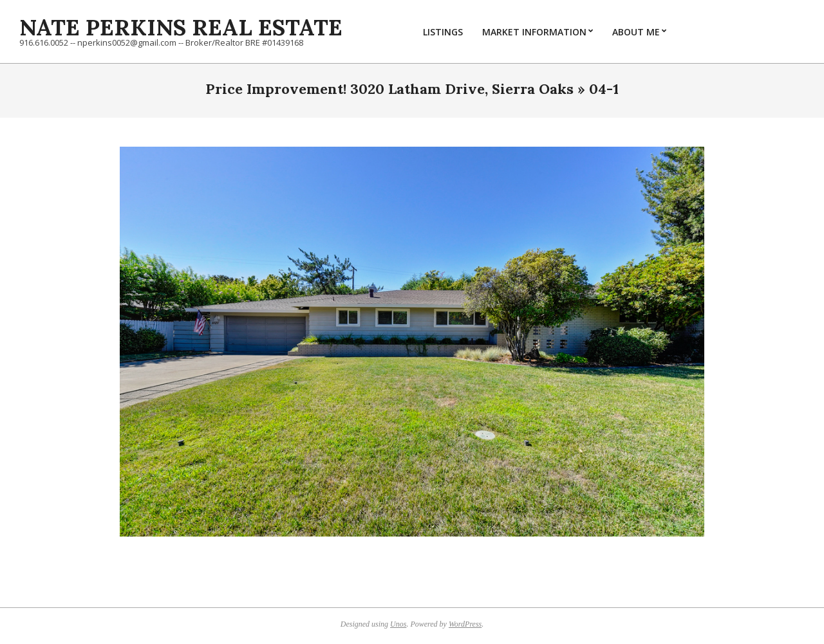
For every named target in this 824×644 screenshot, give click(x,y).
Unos (398, 624)
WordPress (465, 624)
